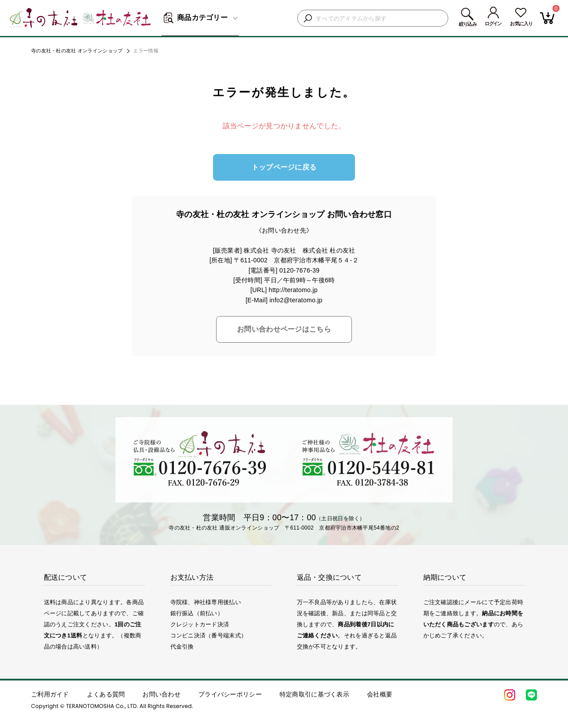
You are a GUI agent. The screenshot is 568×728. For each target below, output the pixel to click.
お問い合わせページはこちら (284, 329)
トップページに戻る (284, 167)
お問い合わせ (162, 694)
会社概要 (380, 694)
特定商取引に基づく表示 (314, 694)
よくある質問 (106, 694)
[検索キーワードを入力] (380, 18)
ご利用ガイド (50, 694)
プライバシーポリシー (230, 694)
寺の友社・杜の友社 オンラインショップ (77, 51)
